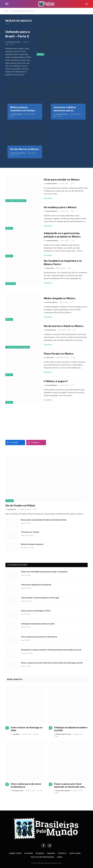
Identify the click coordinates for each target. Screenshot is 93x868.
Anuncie (51, 853)
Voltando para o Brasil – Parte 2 (18, 34)
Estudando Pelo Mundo (16, 201)
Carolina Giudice (52, 184)
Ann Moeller (12, 509)
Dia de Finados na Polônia (20, 506)
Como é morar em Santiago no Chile (36, 611)
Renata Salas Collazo (64, 734)
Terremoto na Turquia (30, 532)
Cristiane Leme (18, 791)
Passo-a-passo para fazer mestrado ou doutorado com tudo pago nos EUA (52, 663)
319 (56, 793)
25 (12, 116)
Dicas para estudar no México (62, 180)
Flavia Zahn (50, 268)
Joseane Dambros (62, 114)
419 (56, 736)
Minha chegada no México (60, 298)
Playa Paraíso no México (59, 354)
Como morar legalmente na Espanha (36, 585)
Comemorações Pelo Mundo (18, 347)
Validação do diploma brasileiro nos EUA (38, 624)
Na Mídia (40, 853)
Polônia (10, 501)
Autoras (29, 853)
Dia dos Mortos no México (25, 149)
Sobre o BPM (15, 853)
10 (72, 184)
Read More (48, 198)
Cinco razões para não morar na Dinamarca (39, 637)
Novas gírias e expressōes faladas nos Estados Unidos (44, 520)
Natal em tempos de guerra (32, 544)
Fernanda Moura (51, 385)
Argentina (11, 284)
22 (73, 358)
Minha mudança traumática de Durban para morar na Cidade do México (24, 109)
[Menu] (7, 4)
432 (36, 734)
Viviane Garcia (51, 330)
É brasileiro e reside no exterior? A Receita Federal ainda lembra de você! (51, 650)
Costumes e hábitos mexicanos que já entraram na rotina (65, 109)
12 (73, 211)
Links (60, 857)
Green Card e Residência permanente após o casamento (44, 572)
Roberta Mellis (17, 114)
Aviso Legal (75, 853)
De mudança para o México (60, 207)
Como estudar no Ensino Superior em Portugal (40, 598)
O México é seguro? (56, 381)
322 (40, 791)
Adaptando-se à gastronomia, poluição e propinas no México (62, 235)
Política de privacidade (42, 857)
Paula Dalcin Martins (63, 791)
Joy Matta (16, 734)
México (40, 54)
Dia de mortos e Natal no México (64, 326)
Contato (62, 853)
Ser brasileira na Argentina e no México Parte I (63, 263)
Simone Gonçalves (14, 42)
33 (69, 268)
